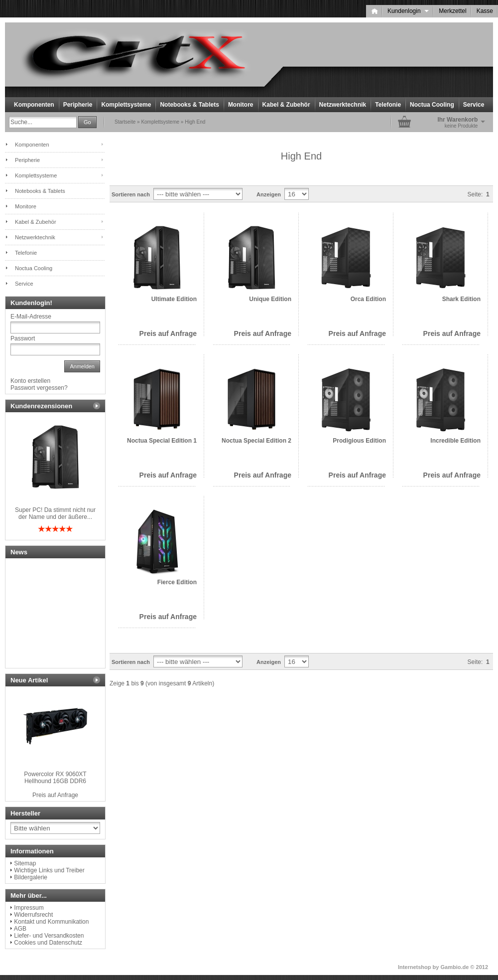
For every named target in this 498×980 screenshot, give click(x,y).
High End (195, 122)
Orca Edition (368, 299)
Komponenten (34, 105)
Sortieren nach (131, 194)
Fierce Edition (177, 582)
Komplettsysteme (126, 105)
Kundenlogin (408, 11)
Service (474, 105)
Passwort (23, 338)
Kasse (485, 11)
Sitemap (25, 863)
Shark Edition (461, 299)
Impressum (29, 908)
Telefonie (388, 105)
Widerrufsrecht (33, 915)
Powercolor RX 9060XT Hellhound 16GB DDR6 (55, 778)
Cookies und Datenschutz (48, 943)
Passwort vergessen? (39, 388)
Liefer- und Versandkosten (49, 936)
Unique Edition (270, 299)
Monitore (241, 105)
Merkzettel (452, 11)
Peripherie (78, 105)
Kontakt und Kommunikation (51, 922)
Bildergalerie (31, 877)
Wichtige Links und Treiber (49, 870)
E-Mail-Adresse (31, 317)
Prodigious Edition (359, 441)
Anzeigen (269, 194)
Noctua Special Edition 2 (256, 441)
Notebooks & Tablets (189, 105)
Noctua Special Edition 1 (162, 441)
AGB (20, 929)
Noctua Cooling (432, 105)
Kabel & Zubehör (286, 105)
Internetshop (415, 967)
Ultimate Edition (174, 299)
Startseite (125, 122)
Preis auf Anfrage (168, 333)
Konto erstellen (30, 381)
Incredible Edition (455, 441)
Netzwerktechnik (343, 105)
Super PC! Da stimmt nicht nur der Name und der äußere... (55, 513)
